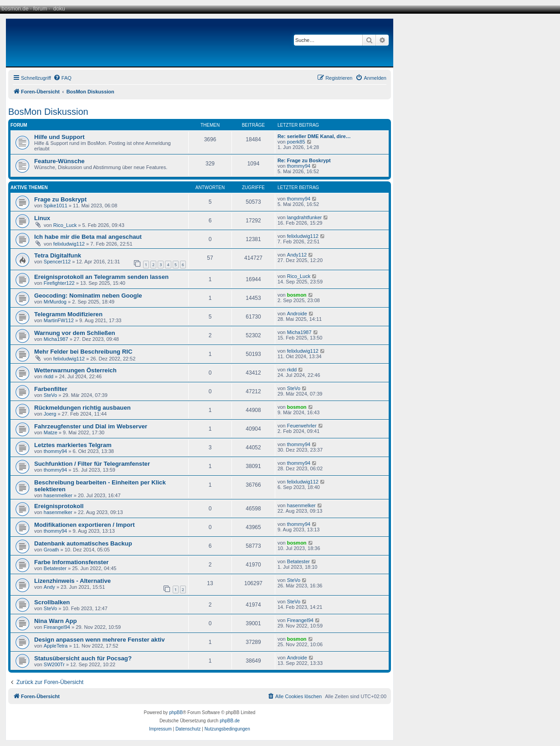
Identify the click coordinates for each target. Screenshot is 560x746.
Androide (297, 314)
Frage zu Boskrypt (60, 199)
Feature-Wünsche (59, 161)
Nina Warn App (56, 621)
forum (40, 9)
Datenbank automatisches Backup (83, 543)
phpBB (176, 713)
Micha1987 (56, 339)
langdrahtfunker (304, 217)
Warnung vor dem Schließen (75, 333)
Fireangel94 (57, 627)
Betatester (55, 568)
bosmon (297, 295)
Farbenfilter (51, 389)
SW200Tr (54, 664)
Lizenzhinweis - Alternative (72, 581)
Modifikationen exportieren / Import (85, 525)
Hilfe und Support (59, 137)
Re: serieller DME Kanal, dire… (314, 136)
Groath (51, 550)
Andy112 (297, 255)
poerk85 (296, 142)
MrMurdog (55, 302)
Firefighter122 (59, 283)
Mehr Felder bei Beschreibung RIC (83, 352)
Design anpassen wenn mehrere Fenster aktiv (100, 640)
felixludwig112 (69, 244)
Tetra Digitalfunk (58, 255)
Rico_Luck (65, 225)
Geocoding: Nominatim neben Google (88, 296)
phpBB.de (230, 721)
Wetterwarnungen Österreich (75, 370)
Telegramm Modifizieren (68, 314)
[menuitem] (62, 78)
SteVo (50, 395)
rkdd (49, 376)
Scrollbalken (52, 602)
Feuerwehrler (302, 426)
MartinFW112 (59, 320)
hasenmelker (58, 495)
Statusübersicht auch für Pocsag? (83, 658)
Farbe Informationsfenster (71, 562)
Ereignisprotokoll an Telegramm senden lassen (101, 277)
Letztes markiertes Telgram (73, 445)
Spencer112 (57, 262)
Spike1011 (56, 206)
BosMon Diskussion (48, 112)
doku (59, 9)
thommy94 (299, 166)
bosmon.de (15, 9)
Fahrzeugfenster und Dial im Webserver (91, 426)
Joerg (50, 414)
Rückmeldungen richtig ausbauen (82, 408)
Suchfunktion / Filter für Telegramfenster (92, 464)
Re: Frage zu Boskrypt (304, 160)
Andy (49, 587)
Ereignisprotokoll (59, 506)
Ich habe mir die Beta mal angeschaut (88, 237)
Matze (51, 432)
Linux (42, 218)
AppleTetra (56, 646)
